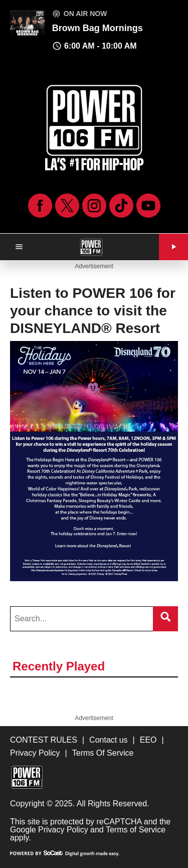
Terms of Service (136, 830)
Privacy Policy (63, 830)
